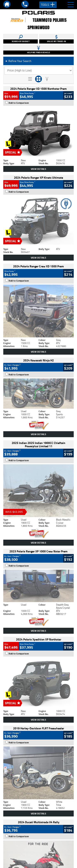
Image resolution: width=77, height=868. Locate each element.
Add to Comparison (19, 103)
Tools (48, 5)
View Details (38, 169)
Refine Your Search (18, 61)
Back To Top (38, 767)
